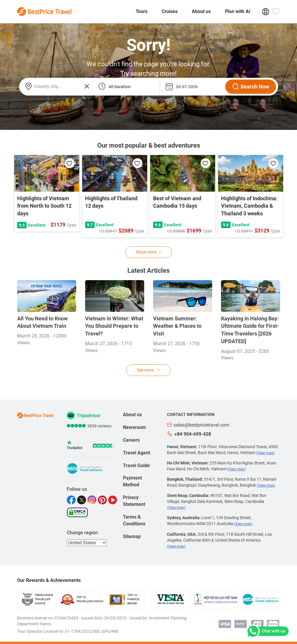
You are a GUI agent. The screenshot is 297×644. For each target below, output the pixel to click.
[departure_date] (191, 87)
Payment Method (132, 481)
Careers (131, 440)
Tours (142, 11)
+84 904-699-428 (189, 434)
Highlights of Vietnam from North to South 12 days (44, 206)
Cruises (170, 11)
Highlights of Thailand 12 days (111, 202)
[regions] (87, 543)
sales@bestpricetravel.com (198, 425)
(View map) (265, 453)
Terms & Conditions (134, 520)
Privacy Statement (134, 501)
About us (201, 11)
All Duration (120, 87)
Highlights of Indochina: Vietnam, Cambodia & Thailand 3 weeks (249, 206)
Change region (82, 533)
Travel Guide (136, 465)
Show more (149, 252)
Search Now (251, 87)
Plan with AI (238, 11)
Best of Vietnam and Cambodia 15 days (177, 202)
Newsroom (134, 427)
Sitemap (132, 536)
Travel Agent (137, 453)
